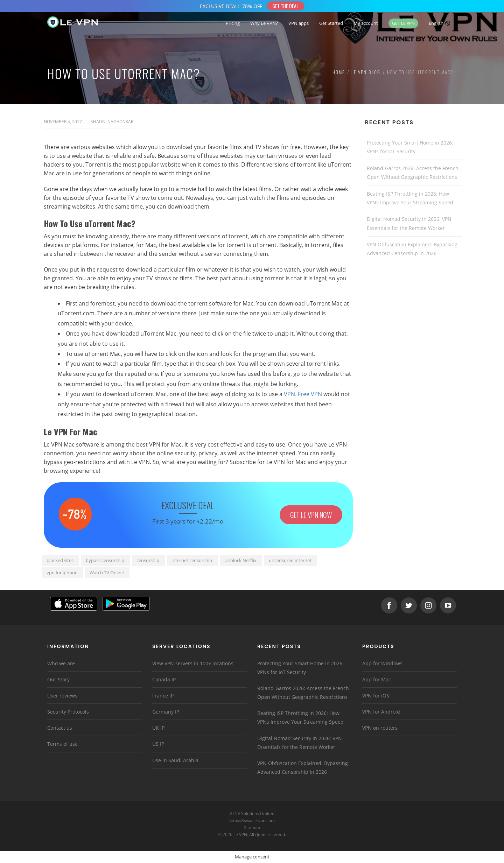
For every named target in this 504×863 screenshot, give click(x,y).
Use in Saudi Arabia (175, 760)
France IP (163, 696)
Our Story (58, 679)
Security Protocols (68, 712)
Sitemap (252, 827)
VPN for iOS (376, 696)
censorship (148, 560)
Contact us (60, 728)
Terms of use (62, 744)
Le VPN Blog (366, 72)
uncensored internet (290, 560)
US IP (158, 744)
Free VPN (310, 394)
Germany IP (166, 712)
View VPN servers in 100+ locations (193, 663)
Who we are (61, 663)
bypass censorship (105, 560)
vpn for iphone (62, 573)
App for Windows (382, 663)
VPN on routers (380, 728)
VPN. (290, 394)
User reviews (62, 696)
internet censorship (192, 560)
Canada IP (164, 679)
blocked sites (60, 560)
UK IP (158, 728)
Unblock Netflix (240, 560)
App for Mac (377, 679)
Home (339, 72)
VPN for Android (381, 712)
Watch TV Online (107, 573)
